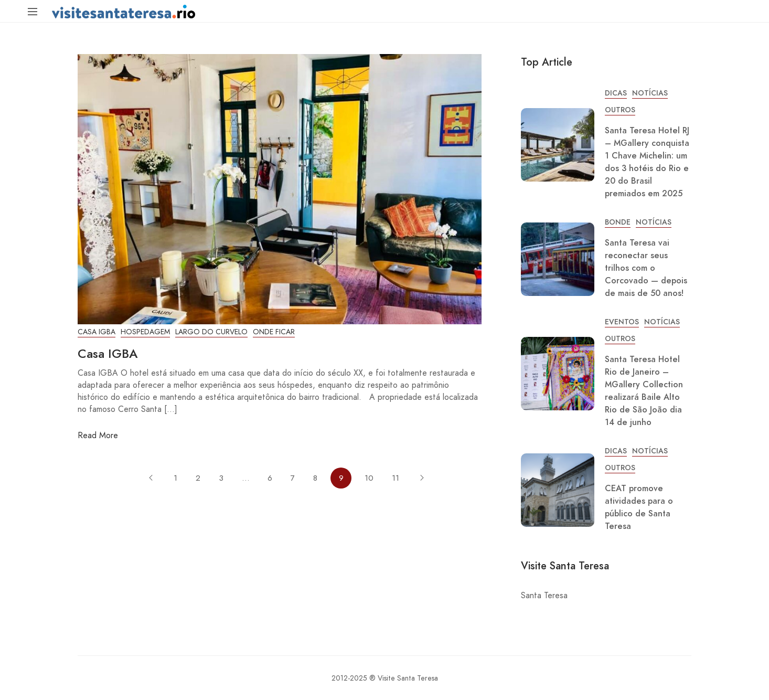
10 (369, 478)
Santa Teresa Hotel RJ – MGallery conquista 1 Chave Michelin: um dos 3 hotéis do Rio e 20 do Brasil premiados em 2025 (647, 162)
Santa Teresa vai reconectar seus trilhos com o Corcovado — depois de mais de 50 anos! (646, 268)
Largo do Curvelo (211, 332)
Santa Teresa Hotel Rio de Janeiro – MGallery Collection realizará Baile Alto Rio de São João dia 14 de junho (644, 391)
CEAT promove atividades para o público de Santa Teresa (639, 507)
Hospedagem (145, 332)
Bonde (618, 222)
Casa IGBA (97, 332)
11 (396, 478)
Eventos (622, 322)
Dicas (616, 93)
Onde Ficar (274, 332)
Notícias (650, 93)
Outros (620, 110)
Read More (98, 435)
